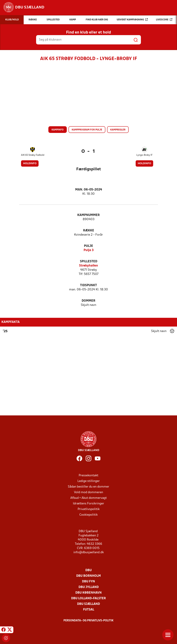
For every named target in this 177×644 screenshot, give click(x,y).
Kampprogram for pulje (87, 130)
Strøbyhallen (88, 266)
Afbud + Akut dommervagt (88, 498)
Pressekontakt (88, 476)
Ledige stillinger (89, 481)
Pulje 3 (89, 250)
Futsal (89, 610)
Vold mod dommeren (88, 492)
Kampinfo (58, 130)
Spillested (89, 262)
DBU (88, 570)
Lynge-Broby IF (144, 155)
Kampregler (118, 130)
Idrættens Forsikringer (88, 504)
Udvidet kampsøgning (132, 20)
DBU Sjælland (88, 604)
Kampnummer (88, 215)
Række (89, 231)
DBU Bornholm (88, 576)
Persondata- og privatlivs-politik (88, 621)
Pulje (88, 246)
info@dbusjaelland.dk (89, 552)
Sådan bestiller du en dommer (88, 487)
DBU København (88, 593)
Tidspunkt (88, 285)
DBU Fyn (88, 582)
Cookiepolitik (88, 515)
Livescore (164, 20)
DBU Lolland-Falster (88, 598)
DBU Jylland (89, 587)
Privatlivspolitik (89, 509)
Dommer (88, 301)
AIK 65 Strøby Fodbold (33, 155)
